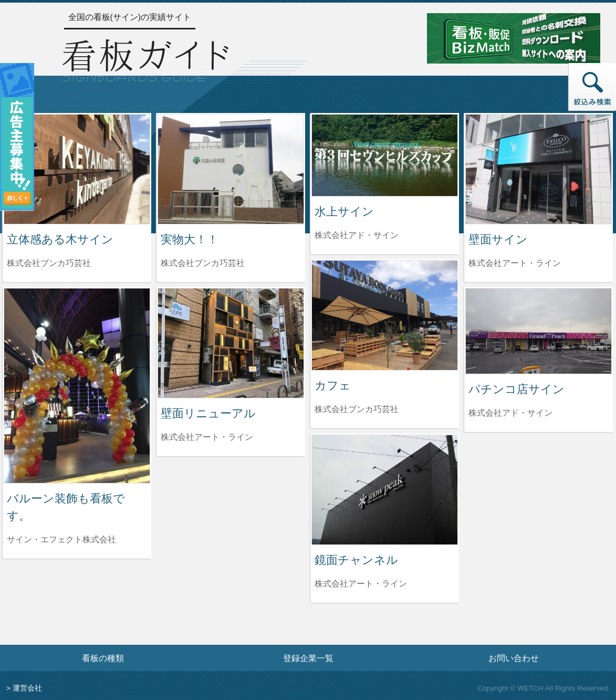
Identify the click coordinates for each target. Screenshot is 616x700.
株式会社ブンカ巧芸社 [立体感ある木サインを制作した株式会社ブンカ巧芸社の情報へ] (49, 263)
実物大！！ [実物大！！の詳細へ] (190, 239)
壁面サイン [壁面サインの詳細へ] (498, 239)
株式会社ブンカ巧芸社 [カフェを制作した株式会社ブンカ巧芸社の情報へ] (357, 409)
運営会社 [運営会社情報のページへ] (27, 688)
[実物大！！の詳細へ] (231, 168)
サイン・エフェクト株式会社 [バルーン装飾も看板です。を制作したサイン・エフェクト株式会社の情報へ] (61, 539)
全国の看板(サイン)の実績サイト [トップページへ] (130, 17)
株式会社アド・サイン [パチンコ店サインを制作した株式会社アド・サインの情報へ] (510, 413)
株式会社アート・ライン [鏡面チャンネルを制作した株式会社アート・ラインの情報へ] (361, 584)
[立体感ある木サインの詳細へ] (77, 168)
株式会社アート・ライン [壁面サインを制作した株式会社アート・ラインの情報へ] (515, 263)
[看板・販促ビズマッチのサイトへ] (514, 38)
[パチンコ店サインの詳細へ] (539, 330)
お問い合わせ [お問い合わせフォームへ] (514, 658)
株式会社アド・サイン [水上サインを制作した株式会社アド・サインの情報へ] (357, 235)
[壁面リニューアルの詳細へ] (231, 342)
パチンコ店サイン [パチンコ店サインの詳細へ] (516, 389)
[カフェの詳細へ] (385, 315)
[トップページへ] (145, 58)
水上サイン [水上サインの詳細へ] (344, 212)
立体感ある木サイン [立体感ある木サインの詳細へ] (60, 239)
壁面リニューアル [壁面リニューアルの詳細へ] (208, 413)
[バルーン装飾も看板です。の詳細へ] (77, 385)
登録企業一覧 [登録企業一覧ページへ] (308, 658)
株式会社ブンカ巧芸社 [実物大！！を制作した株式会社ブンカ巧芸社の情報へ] (203, 263)
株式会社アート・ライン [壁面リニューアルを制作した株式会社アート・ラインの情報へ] (207, 437)
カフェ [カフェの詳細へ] (333, 385)
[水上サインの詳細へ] (385, 155)
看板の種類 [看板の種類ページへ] (103, 658)
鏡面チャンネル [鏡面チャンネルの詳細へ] (356, 560)
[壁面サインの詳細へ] (539, 168)
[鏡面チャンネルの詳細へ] (385, 489)
